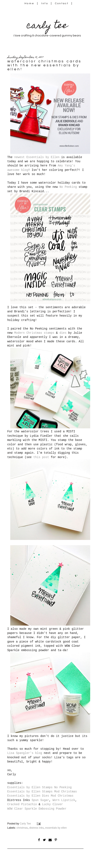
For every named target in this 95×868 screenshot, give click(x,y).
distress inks (37, 828)
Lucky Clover (53, 804)
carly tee (47, 26)
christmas (22, 828)
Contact (62, 3)
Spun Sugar (40, 800)
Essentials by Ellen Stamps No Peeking (40, 787)
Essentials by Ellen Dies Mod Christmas (40, 796)
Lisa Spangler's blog (25, 753)
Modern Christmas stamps (34, 333)
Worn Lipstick (64, 800)
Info (45, 3)
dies (63, 333)
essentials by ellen (56, 828)
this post (41, 457)
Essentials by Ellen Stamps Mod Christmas (42, 792)
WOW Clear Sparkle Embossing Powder (37, 809)
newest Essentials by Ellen (37, 157)
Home (29, 3)
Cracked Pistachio (22, 804)
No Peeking (68, 187)
